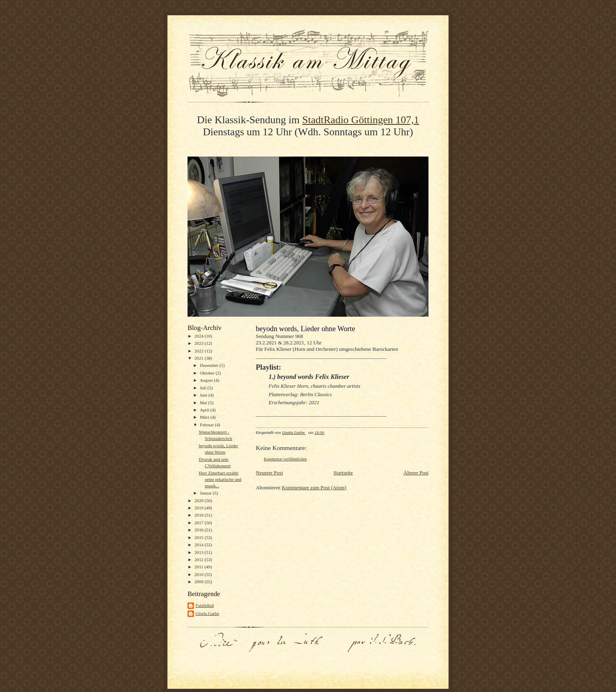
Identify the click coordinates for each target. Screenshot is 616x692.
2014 (199, 545)
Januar (206, 493)
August (207, 380)
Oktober (208, 373)
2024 (199, 336)
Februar (208, 425)
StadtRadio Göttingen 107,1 (361, 120)
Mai (204, 403)
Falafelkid (205, 605)
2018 (199, 515)
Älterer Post (416, 473)
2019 (199, 508)
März (205, 417)
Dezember (210, 365)
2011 (199, 567)
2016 (199, 530)
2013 (199, 552)
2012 (199, 560)
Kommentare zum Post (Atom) (314, 487)
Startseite (343, 473)
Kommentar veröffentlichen (285, 459)
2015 (199, 537)
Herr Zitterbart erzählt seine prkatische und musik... (220, 479)
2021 (199, 358)
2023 (199, 343)
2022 (199, 351)
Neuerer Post (269, 473)
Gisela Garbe (207, 613)
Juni (204, 395)
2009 (199, 582)
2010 (199, 574)
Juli (204, 388)
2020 (199, 501)
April (205, 410)
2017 (199, 523)
